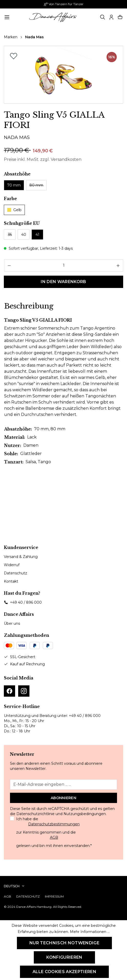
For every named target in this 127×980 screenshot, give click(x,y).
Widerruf (12, 565)
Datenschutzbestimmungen (54, 824)
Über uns (12, 623)
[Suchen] (103, 17)
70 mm (14, 185)
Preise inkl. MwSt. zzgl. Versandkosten (43, 159)
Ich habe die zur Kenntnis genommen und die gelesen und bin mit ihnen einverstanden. (54, 832)
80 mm (36, 185)
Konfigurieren (64, 957)
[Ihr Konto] (111, 17)
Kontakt (11, 581)
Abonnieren (63, 798)
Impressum (54, 896)
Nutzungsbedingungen (85, 814)
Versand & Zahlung (21, 557)
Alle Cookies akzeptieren (64, 972)
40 (24, 235)
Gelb (14, 210)
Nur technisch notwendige (64, 943)
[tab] (29, 306)
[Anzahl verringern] (9, 265)
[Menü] (7, 17)
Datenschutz (15, 573)
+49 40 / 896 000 (26, 602)
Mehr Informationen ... (90, 932)
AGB (54, 837)
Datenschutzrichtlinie (35, 814)
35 (10, 235)
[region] (63, 75)
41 (38, 235)
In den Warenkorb (63, 282)
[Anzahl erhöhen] (118, 265)
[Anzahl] (64, 265)
